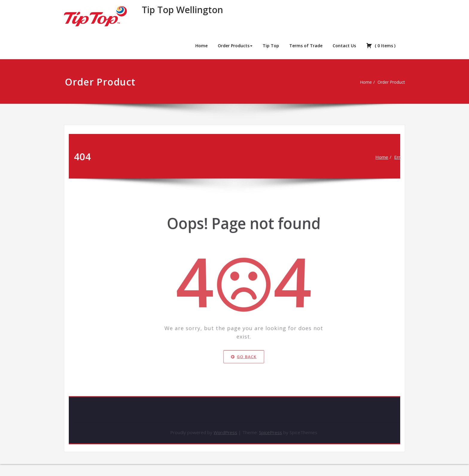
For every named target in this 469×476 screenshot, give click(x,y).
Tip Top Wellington (182, 10)
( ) (381, 45)
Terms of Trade (306, 46)
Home (201, 46)
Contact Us (344, 46)
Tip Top (271, 46)
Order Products (235, 46)
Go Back (244, 363)
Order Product (390, 82)
